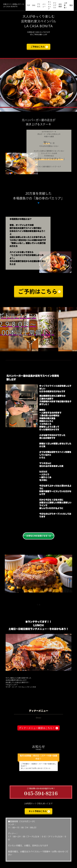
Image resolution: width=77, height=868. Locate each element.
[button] (7, 580)
